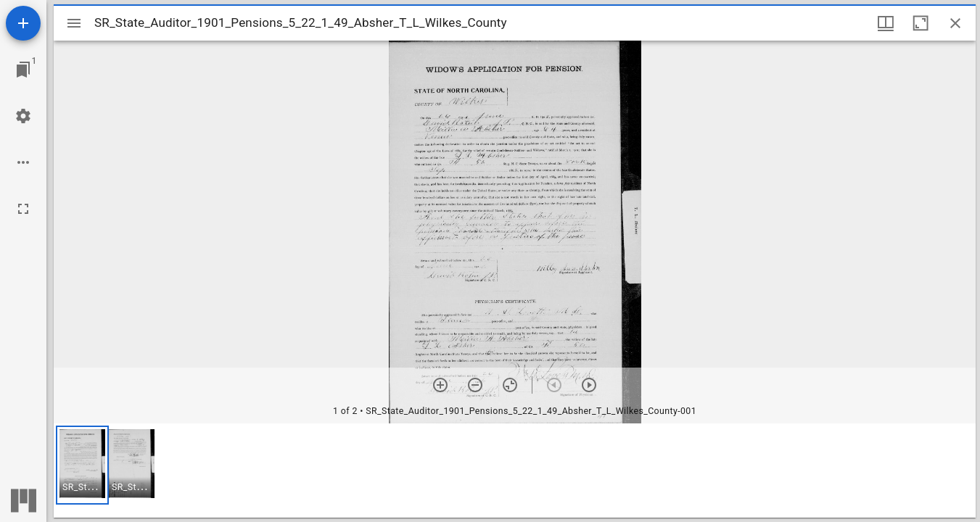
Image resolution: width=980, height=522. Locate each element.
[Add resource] (23, 23)
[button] (82, 465)
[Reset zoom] (510, 385)
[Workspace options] (23, 162)
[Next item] (589, 385)
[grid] (515, 471)
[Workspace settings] (23, 116)
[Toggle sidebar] (74, 23)
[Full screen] (23, 209)
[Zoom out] (475, 385)
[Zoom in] (440, 385)
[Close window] (955, 23)
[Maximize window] (921, 23)
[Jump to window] (23, 70)
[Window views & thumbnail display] (886, 23)
